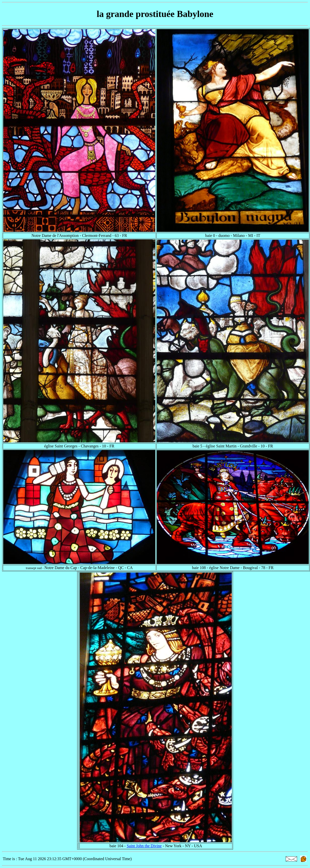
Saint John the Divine (144, 846)
